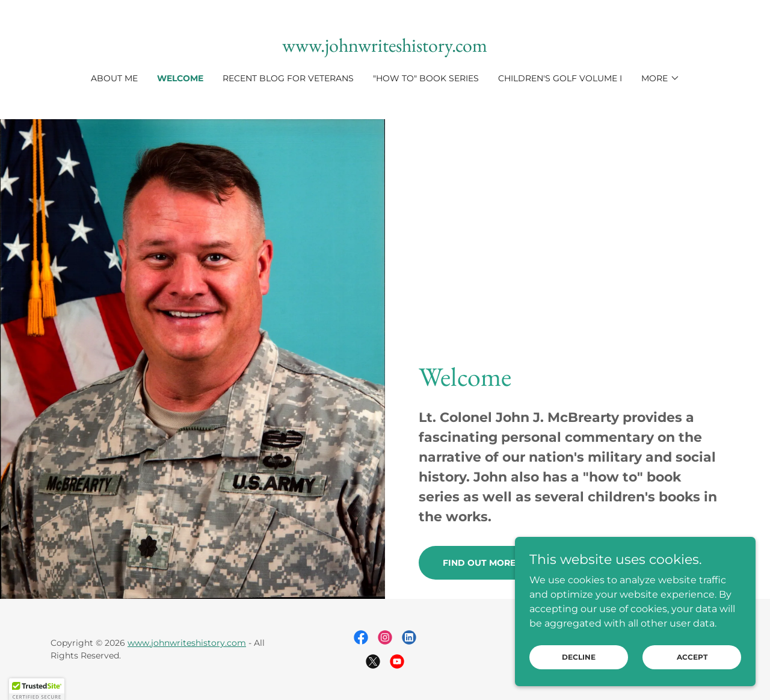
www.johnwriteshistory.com (187, 643)
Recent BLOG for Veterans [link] (288, 78)
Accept (692, 673)
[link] (385, 48)
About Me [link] (114, 78)
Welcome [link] (180, 78)
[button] (661, 78)
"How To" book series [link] (426, 78)
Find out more (479, 563)
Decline (579, 673)
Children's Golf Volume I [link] (560, 78)
